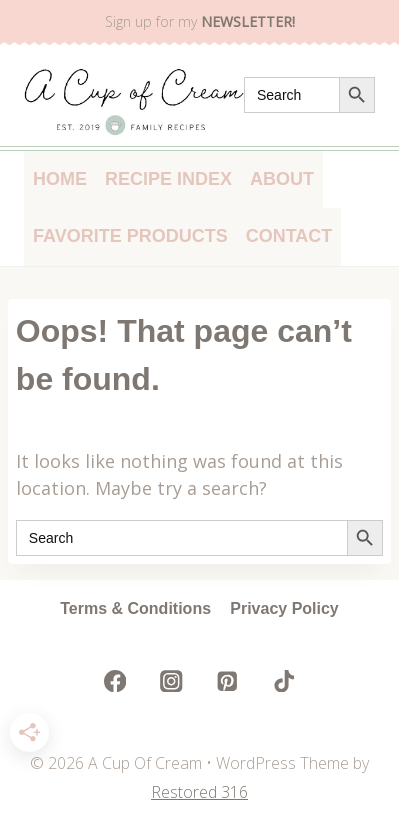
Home (60, 179)
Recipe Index (168, 179)
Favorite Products (130, 236)
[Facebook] (115, 680)
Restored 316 (199, 792)
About (282, 179)
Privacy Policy (284, 608)
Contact (289, 236)
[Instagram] (171, 680)
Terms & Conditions (135, 608)
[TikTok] (283, 680)
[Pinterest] (227, 680)
